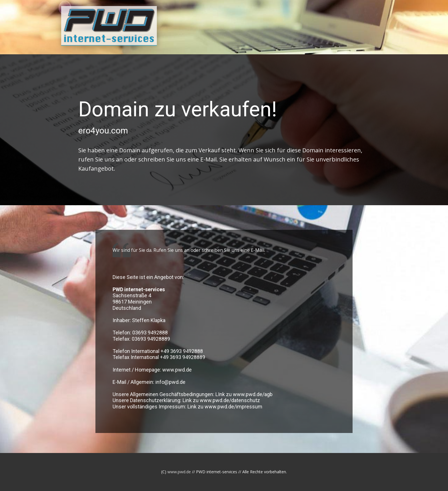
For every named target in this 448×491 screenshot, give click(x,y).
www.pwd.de (177, 370)
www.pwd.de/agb (253, 394)
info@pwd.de (170, 382)
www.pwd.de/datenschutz (230, 400)
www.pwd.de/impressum (233, 407)
